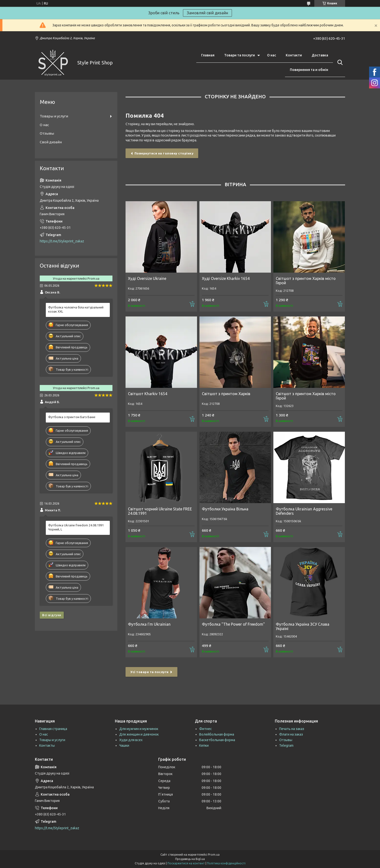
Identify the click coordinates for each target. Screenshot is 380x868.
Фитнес (206, 729)
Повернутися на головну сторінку (164, 153)
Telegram (286, 745)
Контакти (294, 55)
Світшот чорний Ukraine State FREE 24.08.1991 (160, 511)
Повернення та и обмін (309, 70)
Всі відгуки (52, 615)
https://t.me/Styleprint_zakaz (62, 241)
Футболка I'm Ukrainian (149, 624)
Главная (208, 55)
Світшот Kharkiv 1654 (148, 394)
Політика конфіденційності (226, 863)
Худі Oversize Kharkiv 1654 (226, 278)
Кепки (204, 745)
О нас (272, 55)
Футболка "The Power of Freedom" (233, 624)
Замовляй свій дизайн (207, 13)
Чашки (124, 745)
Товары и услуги (54, 116)
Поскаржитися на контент (186, 863)
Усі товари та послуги (150, 672)
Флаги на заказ (291, 734)
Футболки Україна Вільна (225, 509)
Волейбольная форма (217, 734)
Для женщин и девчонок (139, 734)
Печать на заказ (292, 729)
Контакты (47, 745)
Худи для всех (131, 740)
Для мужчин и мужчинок (139, 729)
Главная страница (53, 729)
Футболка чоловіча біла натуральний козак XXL (76, 309)
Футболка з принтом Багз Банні (72, 417)
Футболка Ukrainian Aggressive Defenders (304, 511)
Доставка (320, 55)
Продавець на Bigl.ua (190, 859)
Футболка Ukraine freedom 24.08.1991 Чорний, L (76, 527)
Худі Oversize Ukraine (147, 278)
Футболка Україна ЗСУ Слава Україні (303, 626)
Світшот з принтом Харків (226, 394)
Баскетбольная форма (217, 740)
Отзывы (47, 133)
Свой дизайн (51, 142)
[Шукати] (339, 62)
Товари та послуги (240, 55)
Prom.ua (214, 855)
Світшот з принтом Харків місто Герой (306, 281)
